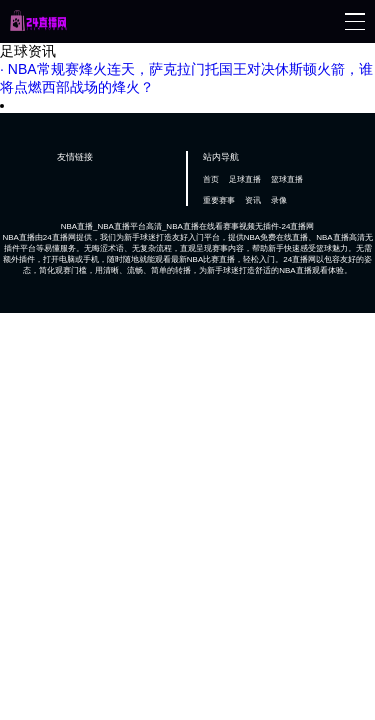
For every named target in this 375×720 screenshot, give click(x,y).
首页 (211, 179)
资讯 (253, 200)
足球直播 (245, 179)
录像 (279, 200)
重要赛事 (219, 200)
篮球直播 (287, 179)
